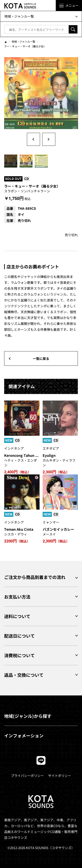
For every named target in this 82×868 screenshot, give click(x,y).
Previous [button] (33, 139)
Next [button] (49, 139)
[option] (41, 94)
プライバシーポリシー (27, 776)
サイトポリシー (60, 776)
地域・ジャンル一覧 (23, 41)
